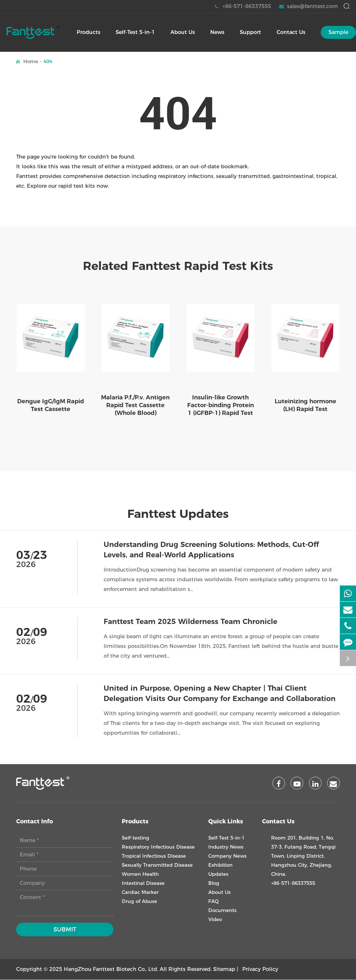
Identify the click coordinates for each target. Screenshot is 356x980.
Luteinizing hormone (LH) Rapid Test (305, 405)
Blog (214, 883)
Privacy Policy (260, 969)
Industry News (226, 847)
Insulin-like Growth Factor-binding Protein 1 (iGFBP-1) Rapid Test (221, 405)
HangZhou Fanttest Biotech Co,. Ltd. (111, 969)
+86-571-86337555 (243, 6)
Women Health (140, 874)
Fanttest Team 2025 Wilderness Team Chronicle (190, 622)
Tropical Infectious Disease (154, 856)
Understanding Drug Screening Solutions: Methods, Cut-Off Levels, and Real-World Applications (211, 550)
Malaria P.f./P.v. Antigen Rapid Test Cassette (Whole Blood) (135, 405)
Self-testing (136, 838)
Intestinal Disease (143, 883)
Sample (338, 32)
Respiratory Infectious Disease (158, 847)
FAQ (213, 902)
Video (215, 920)
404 (48, 61)
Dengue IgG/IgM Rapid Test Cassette (51, 405)
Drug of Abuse (139, 902)
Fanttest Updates (178, 514)
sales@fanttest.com (309, 6)
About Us (219, 892)
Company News (227, 856)
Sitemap (224, 969)
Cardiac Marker (140, 892)
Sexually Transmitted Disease (157, 865)
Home (31, 61)
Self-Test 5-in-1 (226, 838)
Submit (65, 930)
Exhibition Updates (220, 870)
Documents (222, 911)
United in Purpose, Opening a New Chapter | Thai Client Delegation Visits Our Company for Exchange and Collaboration (220, 693)
